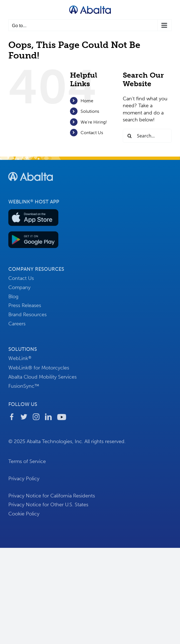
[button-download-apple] (33, 213)
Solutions (90, 111)
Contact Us (92, 133)
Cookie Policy (24, 515)
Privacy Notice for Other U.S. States (48, 506)
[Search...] (147, 136)
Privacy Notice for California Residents (52, 497)
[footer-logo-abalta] (31, 173)
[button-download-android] (33, 236)
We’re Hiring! (94, 122)
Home (87, 101)
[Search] (130, 136)
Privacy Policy (24, 480)
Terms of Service (27, 463)
